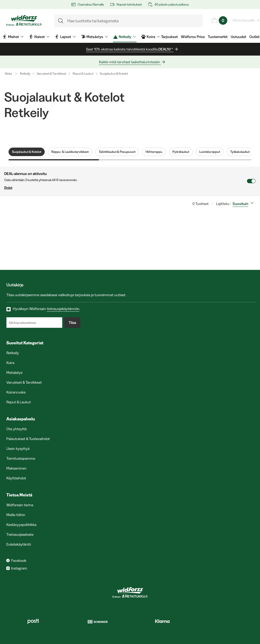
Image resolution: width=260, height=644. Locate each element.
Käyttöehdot (16, 478)
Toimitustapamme (21, 458)
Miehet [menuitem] (13, 37)
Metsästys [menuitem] (95, 37)
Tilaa (72, 323)
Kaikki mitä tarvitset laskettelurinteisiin (130, 62)
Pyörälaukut (181, 152)
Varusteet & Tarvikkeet (51, 74)
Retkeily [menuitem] (125, 37)
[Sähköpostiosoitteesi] (34, 323)
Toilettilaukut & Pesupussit (117, 152)
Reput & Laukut (83, 74)
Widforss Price (193, 37)
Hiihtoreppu (154, 152)
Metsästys (14, 373)
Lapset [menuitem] (65, 37)
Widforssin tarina (20, 505)
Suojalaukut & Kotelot (114, 74)
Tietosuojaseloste (20, 534)
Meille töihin (16, 515)
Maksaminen (16, 468)
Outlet (254, 37)
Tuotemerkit (218, 37)
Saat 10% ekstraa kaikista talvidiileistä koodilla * (130, 49)
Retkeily (25, 74)
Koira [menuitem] (151, 37)
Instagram (19, 568)
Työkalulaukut (240, 152)
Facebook (19, 561)
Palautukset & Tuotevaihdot (28, 439)
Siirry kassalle (244, 20)
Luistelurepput (210, 152)
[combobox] (244, 204)
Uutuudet (238, 37)
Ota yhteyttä (16, 429)
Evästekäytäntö (19, 544)
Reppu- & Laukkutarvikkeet (70, 152)
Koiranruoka (16, 392)
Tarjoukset (169, 37)
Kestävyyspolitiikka (21, 525)
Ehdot (125, 188)
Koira (10, 363)
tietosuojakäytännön (63, 309)
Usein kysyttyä (18, 449)
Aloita (12, 74)
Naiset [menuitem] (39, 37)
